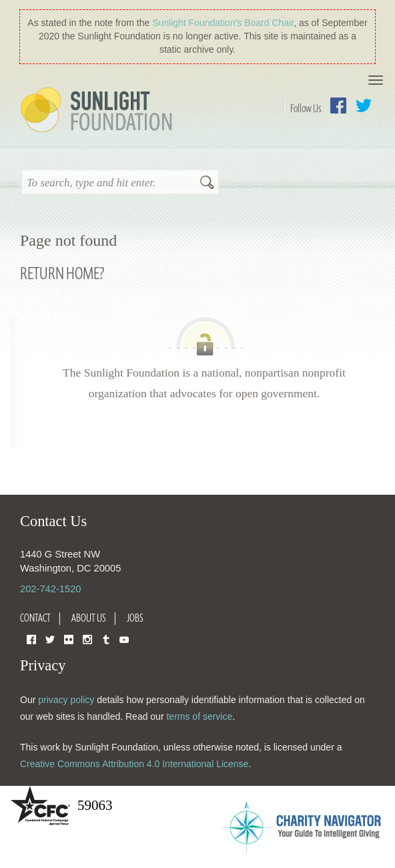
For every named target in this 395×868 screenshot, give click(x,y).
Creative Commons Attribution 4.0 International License (134, 764)
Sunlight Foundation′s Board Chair (223, 23)
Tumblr (106, 639)
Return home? (62, 273)
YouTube (124, 639)
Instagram (87, 639)
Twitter (364, 105)
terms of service (199, 716)
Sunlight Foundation (99, 111)
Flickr (69, 639)
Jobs (135, 618)
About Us (89, 618)
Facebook (338, 105)
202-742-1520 (50, 589)
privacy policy (66, 700)
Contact (35, 618)
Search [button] (207, 184)
